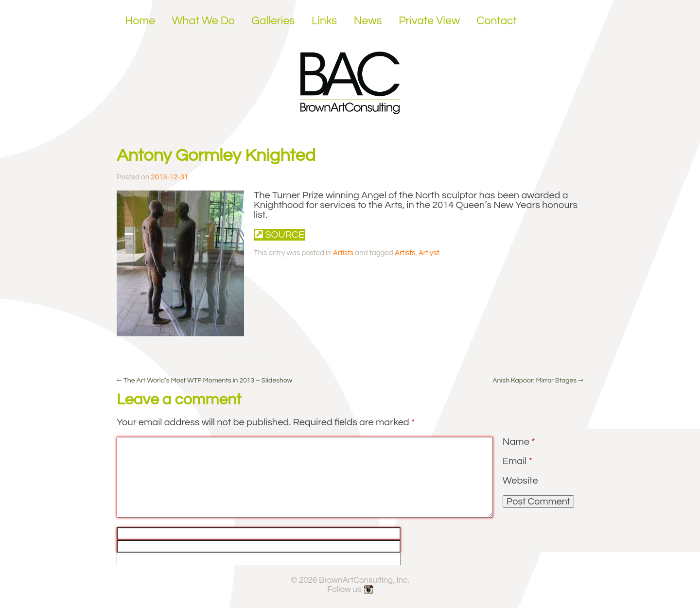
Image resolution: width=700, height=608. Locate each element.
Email (517, 461)
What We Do (203, 21)
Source (280, 235)
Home (140, 21)
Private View (429, 21)
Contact (497, 21)
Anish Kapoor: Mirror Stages (538, 381)
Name (519, 442)
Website (520, 481)
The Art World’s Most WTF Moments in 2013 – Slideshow (204, 381)
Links (324, 21)
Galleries (273, 21)
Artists (343, 253)
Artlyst (429, 253)
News (368, 21)
